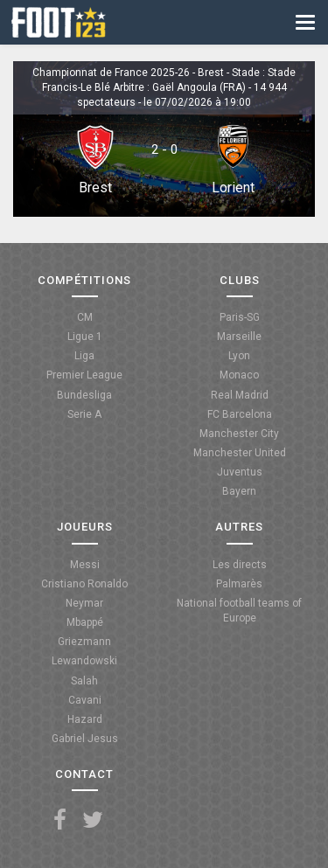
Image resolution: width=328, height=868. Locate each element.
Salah (84, 681)
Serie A (84, 414)
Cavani (85, 700)
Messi (85, 565)
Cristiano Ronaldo (84, 584)
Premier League (84, 375)
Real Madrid (240, 395)
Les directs (240, 565)
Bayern (239, 491)
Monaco (239, 375)
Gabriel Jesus (85, 739)
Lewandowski (84, 661)
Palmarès (239, 584)
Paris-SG (240, 317)
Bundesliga (84, 395)
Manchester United (240, 453)
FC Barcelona (240, 414)
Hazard (85, 719)
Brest (95, 187)
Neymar (84, 603)
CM (85, 317)
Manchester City (239, 434)
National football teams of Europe (239, 611)
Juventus (240, 472)
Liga (84, 356)
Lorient (233, 187)
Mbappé (85, 622)
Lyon (239, 356)
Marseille (239, 337)
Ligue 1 (85, 337)
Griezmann (84, 642)
